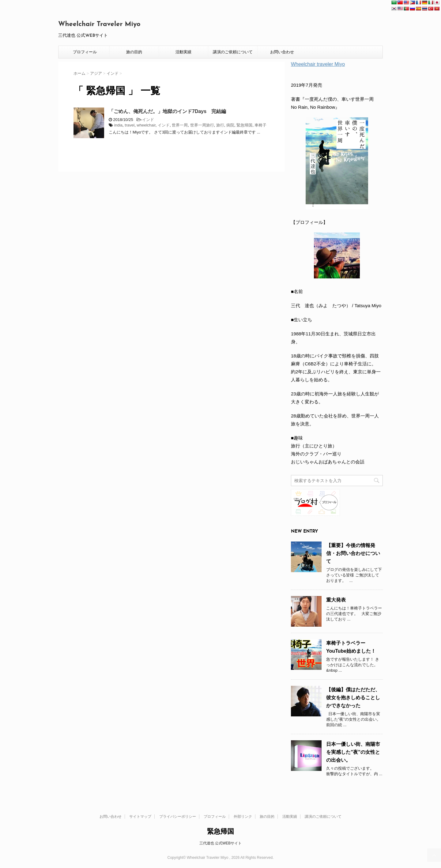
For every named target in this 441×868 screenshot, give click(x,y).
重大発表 (336, 600)
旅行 (220, 125)
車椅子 (260, 125)
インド (148, 120)
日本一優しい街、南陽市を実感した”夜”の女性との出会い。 (353, 752)
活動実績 (183, 52)
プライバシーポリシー (178, 817)
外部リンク (243, 817)
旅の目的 (134, 52)
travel (130, 125)
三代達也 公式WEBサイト (221, 843)
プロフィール (85, 52)
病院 (230, 125)
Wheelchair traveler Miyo (318, 64)
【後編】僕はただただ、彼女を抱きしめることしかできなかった (353, 698)
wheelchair (146, 125)
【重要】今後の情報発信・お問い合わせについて (353, 553)
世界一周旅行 (202, 125)
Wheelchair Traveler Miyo (99, 24)
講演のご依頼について (233, 52)
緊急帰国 (244, 125)
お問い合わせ (282, 52)
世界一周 (180, 125)
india (118, 125)
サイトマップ (140, 817)
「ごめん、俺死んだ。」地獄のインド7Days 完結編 (167, 111)
